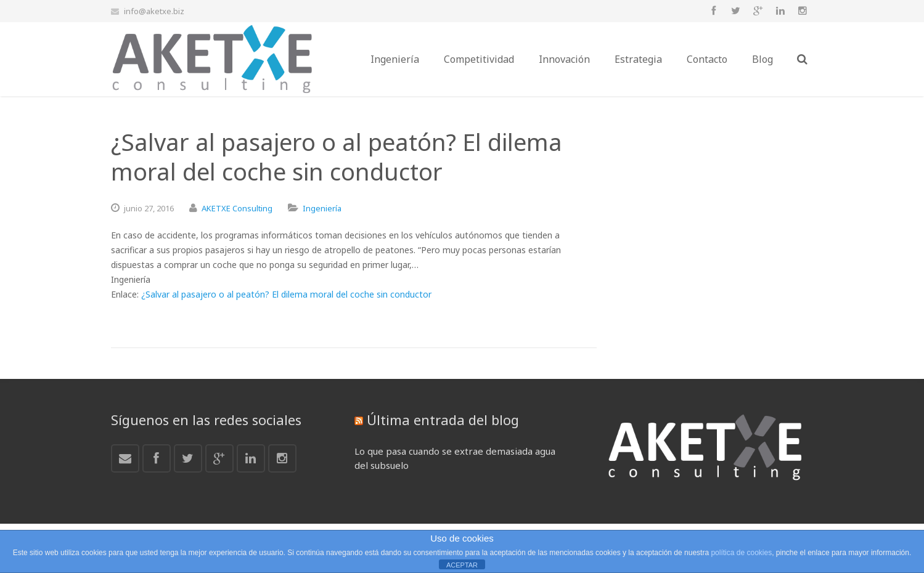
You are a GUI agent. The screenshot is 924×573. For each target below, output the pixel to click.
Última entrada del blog (443, 420)
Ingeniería (322, 208)
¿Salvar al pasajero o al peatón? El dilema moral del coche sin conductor (286, 294)
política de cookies (741, 553)
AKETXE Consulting (237, 208)
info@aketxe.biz (154, 11)
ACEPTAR (462, 565)
